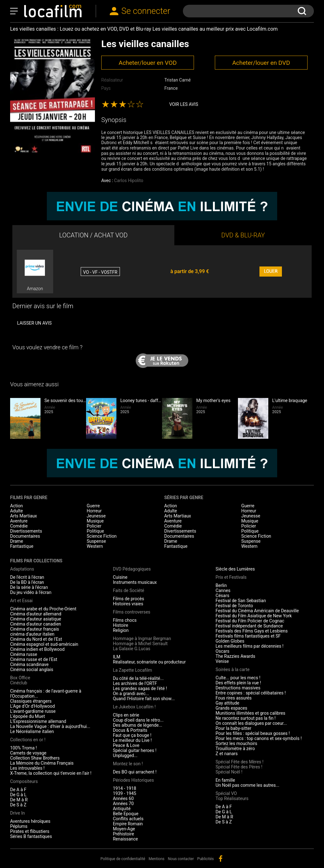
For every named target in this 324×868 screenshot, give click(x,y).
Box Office (20, 678)
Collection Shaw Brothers (35, 758)
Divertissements (26, 531)
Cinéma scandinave (29, 664)
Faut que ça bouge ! (132, 735)
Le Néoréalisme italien (32, 731)
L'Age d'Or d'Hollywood (32, 706)
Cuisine (120, 577)
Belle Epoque (126, 814)
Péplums (19, 826)
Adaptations (22, 569)
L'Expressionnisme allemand (38, 721)
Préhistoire (124, 834)
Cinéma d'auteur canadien (36, 624)
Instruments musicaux (135, 582)
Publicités (205, 859)
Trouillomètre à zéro (235, 749)
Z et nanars (227, 754)
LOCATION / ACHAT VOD (93, 235)
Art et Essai (21, 601)
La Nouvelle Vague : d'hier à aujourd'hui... (50, 726)
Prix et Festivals (231, 577)
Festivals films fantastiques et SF (248, 636)
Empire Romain (128, 824)
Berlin (221, 585)
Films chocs (125, 620)
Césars (222, 596)
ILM (117, 657)
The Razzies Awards (235, 656)
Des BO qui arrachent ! (135, 772)
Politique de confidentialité (123, 859)
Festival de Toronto (234, 606)
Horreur (94, 511)
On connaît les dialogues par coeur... (251, 723)
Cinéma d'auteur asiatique (36, 619)
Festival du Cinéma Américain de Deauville (257, 611)
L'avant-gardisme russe (33, 711)
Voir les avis (184, 104)
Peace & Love (126, 745)
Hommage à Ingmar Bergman (142, 639)
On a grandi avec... (131, 694)
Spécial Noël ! (229, 772)
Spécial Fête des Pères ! (239, 767)
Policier (94, 526)
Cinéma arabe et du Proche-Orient (43, 609)
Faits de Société (129, 590)
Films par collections (36, 561)
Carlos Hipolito (129, 180)
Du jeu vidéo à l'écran (31, 592)
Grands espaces (231, 708)
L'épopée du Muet (28, 716)
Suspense (96, 541)
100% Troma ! (23, 748)
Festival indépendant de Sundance (249, 626)
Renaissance (125, 839)
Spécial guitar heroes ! (135, 750)
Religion (121, 630)
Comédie (19, 526)
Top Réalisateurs (232, 798)
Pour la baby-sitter (233, 728)
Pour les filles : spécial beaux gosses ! (253, 733)
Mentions (157, 859)
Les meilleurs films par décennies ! (249, 646)
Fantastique (22, 546)
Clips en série (126, 715)
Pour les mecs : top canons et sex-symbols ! (259, 738)
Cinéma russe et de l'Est (34, 659)
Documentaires (25, 536)
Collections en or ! (28, 740)
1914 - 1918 (125, 788)
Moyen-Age (124, 829)
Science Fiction (102, 536)
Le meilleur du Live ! (132, 740)
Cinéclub (19, 683)
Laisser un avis (34, 323)
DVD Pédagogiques (132, 569)
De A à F (18, 790)
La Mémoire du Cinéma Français (42, 763)
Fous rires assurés (234, 698)
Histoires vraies (128, 604)
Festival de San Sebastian (241, 601)
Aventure (19, 521)
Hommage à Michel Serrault (140, 644)
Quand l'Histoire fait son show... (144, 699)
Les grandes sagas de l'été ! (140, 688)
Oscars (222, 651)
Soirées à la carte (232, 669)
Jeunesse (96, 516)
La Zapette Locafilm (133, 670)
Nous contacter (181, 859)
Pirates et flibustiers (30, 831)
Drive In (17, 813)
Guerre (93, 506)
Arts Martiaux (24, 516)
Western (95, 546)
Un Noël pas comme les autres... (247, 785)
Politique (95, 531)
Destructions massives (238, 688)
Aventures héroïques (30, 821)
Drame (17, 541)
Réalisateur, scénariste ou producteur (149, 662)
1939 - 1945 (125, 793)
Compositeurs (24, 781)
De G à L (18, 795)
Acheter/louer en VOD (148, 63)
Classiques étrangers (31, 701)
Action (16, 506)
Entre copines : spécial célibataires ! (251, 693)
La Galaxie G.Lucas (132, 649)
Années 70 (123, 804)
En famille (225, 780)
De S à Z (18, 805)
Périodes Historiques (134, 780)
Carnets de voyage (28, 753)
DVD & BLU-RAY (243, 235)
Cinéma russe (24, 654)
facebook (221, 859)
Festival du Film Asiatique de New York (254, 616)
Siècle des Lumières (235, 569)
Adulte (16, 511)
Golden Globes (230, 641)
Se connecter (146, 11)
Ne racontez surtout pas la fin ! (246, 718)
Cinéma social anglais (32, 669)
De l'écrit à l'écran (27, 577)
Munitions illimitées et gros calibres (250, 713)
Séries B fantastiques (31, 836)
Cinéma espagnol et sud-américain (44, 644)
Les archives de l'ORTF (135, 683)
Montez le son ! (128, 764)
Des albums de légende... (138, 725)
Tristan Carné (177, 80)
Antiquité (122, 809)
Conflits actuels (128, 819)
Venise (222, 661)
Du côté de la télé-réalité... (138, 678)
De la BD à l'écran (27, 582)
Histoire (121, 625)
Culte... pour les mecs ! (238, 678)
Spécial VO (226, 793)
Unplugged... (125, 755)
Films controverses (132, 612)
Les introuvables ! (27, 768)
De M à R (19, 800)
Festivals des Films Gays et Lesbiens (252, 631)
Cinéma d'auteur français (35, 629)
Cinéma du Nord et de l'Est (36, 639)
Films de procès (129, 599)
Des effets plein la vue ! (238, 683)
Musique (95, 521)
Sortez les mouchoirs (236, 743)
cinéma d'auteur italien (32, 634)
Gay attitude (227, 703)
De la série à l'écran (29, 587)
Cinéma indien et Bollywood (37, 649)
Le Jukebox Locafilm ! (134, 707)
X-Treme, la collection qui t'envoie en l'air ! (51, 773)
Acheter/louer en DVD (261, 63)
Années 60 (123, 798)
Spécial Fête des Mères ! (239, 762)
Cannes (223, 590)
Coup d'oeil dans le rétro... (138, 720)
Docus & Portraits (130, 730)
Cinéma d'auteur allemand (36, 614)
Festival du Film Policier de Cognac (250, 621)
